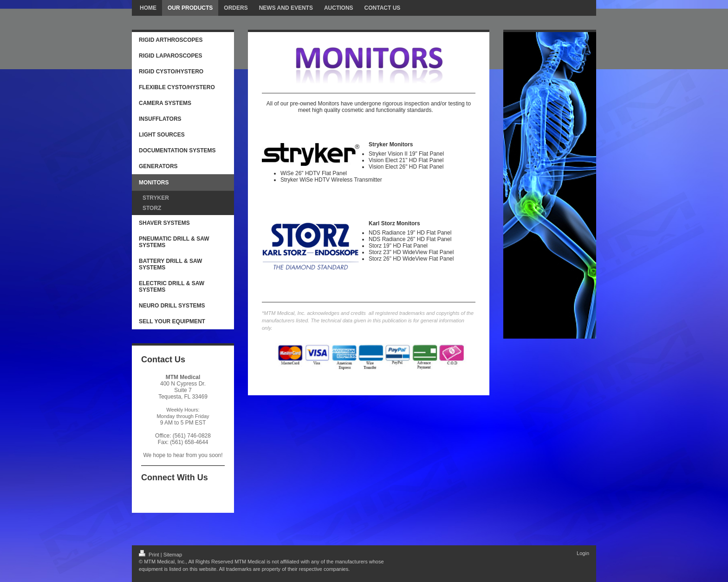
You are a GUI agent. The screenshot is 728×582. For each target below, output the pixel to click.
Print (150, 555)
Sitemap (173, 555)
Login (583, 553)
